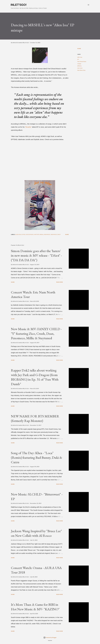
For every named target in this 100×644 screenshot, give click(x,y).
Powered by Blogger (50, 638)
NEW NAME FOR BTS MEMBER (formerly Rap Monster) (35, 418)
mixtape (79, 64)
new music (80, 68)
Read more (60, 282)
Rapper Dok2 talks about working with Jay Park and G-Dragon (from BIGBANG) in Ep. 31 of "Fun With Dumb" (35, 377)
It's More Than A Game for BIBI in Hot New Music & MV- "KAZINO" (35, 607)
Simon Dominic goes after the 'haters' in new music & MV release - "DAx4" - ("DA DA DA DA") (36, 255)
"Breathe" (28, 127)
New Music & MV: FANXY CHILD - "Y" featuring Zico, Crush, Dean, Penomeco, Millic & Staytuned (36, 333)
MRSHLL (80, 66)
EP (78, 59)
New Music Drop (81, 70)
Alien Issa (80, 57)
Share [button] (79, 49)
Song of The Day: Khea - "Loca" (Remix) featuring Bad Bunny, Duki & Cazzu (37, 457)
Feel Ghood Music (82, 62)
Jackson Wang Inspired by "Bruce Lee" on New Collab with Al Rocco (36, 533)
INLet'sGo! (19, 5)
